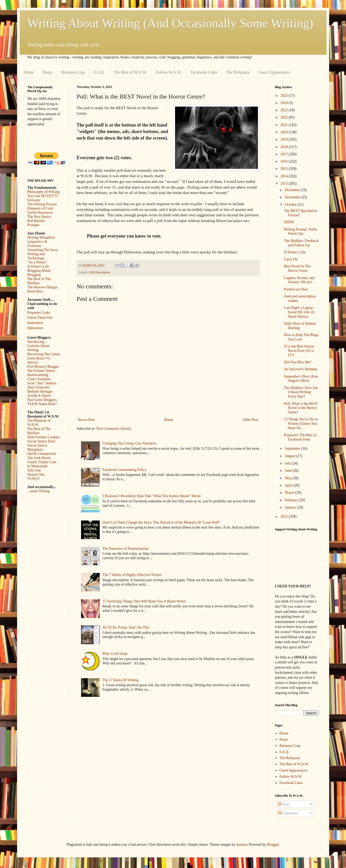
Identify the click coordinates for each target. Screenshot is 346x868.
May (289, 478)
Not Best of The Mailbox (39, 431)
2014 (285, 176)
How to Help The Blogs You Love (301, 337)
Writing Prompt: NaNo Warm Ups (301, 232)
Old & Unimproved (42, 454)
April (289, 485)
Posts (284, 804)
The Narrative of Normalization (126, 549)
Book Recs (35, 291)
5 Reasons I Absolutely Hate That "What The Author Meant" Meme (152, 496)
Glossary (34, 200)
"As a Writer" (37, 262)
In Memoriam (37, 466)
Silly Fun (34, 470)
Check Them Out (40, 318)
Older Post (250, 420)
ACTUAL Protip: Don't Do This (126, 627)
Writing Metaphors (41, 237)
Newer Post (86, 420)
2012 (285, 516)
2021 (285, 125)
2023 (285, 110)
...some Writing (39, 491)
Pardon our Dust (296, 289)
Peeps (48, 72)
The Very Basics (39, 217)
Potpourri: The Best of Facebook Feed (300, 437)
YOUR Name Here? (42, 404)
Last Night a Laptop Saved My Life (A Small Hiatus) (299, 312)
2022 (285, 117)
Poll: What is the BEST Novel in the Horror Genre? (301, 408)
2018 (285, 147)
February (292, 500)
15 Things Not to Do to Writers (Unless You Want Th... (301, 424)
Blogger (273, 845)
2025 (285, 96)
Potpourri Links (39, 313)
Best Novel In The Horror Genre (297, 268)
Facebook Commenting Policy (125, 470)
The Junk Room (39, 458)
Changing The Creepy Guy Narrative (129, 443)
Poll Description (100, 272)
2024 (285, 103)
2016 (285, 161)
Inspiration (35, 323)
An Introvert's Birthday (301, 369)
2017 (285, 154)
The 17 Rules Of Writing (121, 680)
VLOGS (34, 479)
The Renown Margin (42, 287)
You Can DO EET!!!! (43, 196)
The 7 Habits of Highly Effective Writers (132, 575)
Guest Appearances (274, 72)
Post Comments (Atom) (114, 429)
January (291, 507)
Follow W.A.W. (169, 72)
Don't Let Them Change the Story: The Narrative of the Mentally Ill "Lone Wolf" (161, 522)
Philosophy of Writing (44, 192)
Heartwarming (38, 375)
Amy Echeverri (39, 387)
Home (29, 72)
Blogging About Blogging (39, 273)
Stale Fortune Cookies (44, 437)
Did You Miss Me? (298, 362)
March (290, 493)
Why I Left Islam (115, 654)
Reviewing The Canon (44, 354)
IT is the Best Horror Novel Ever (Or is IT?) (299, 351)
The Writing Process (42, 204)
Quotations (35, 328)
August (291, 456)
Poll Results (36, 221)
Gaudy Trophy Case (42, 462)
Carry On (291, 259)
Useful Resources (40, 213)
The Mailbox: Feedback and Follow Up (301, 243)
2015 (285, 169)
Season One (36, 474)
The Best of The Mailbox (39, 281)
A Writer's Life (38, 266)
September (293, 449)
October (291, 204)
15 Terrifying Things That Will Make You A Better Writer (144, 601)
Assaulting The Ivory (43, 250)
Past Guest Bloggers (42, 400)
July (288, 463)
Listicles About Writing (38, 348)
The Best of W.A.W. (130, 72)
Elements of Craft (40, 208)
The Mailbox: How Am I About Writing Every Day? (301, 392)
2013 (285, 183)
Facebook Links (204, 72)
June (289, 471)
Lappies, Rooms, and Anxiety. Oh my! (299, 280)
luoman (242, 845)
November (293, 197)
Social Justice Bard (41, 441)
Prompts (34, 225)
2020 (285, 132)
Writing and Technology (36, 256)
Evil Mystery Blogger (43, 367)
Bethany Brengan (40, 391)
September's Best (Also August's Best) (301, 379)
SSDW (289, 222)
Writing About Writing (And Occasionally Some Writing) (170, 23)
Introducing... (37, 342)
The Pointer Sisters (41, 371)
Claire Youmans (39, 379)
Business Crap (73, 72)
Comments (288, 813)
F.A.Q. (99, 72)
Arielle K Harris (39, 396)
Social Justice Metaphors (37, 447)
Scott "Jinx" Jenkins (42, 383)
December (293, 190)
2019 (285, 139)
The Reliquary (238, 72)
